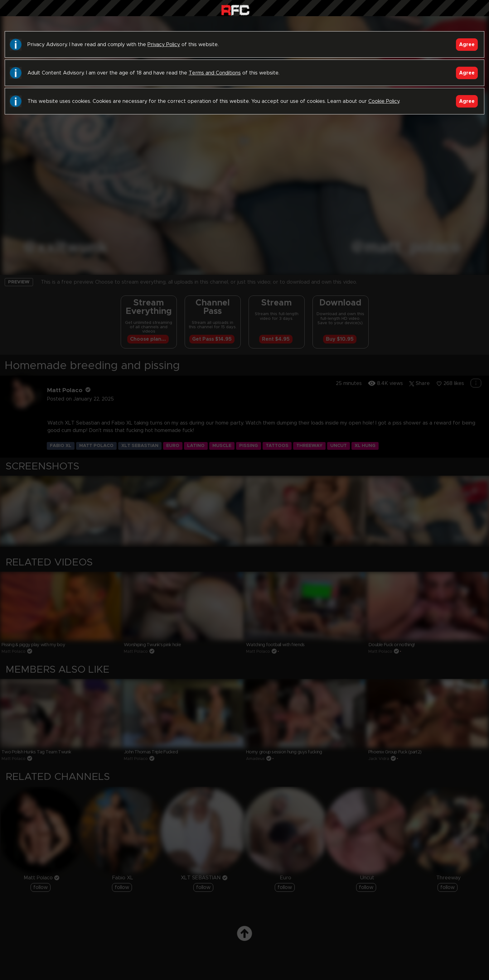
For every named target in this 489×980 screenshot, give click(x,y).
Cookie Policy (384, 101)
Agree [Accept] (467, 45)
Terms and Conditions (215, 73)
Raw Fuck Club (235, 10)
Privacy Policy (164, 45)
